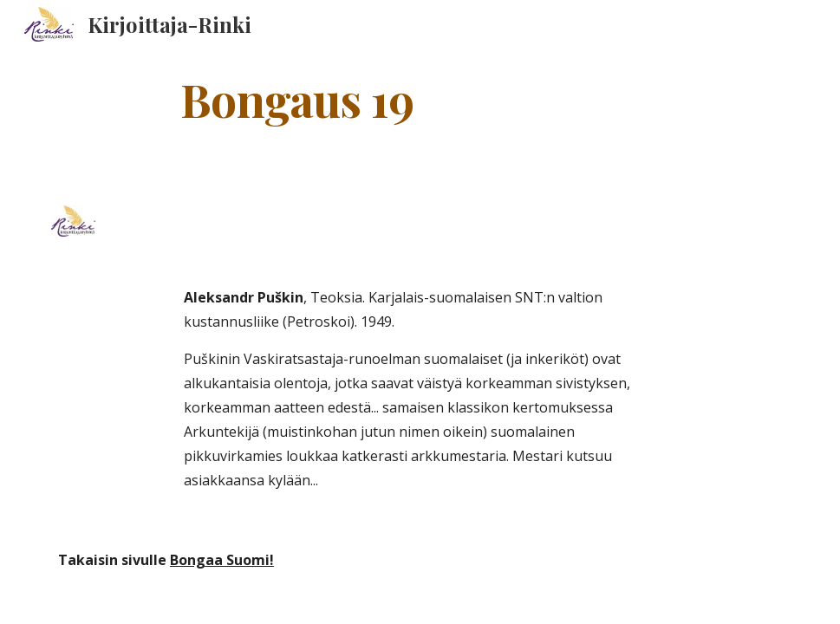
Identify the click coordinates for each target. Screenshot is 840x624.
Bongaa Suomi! (222, 560)
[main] (297, 98)
